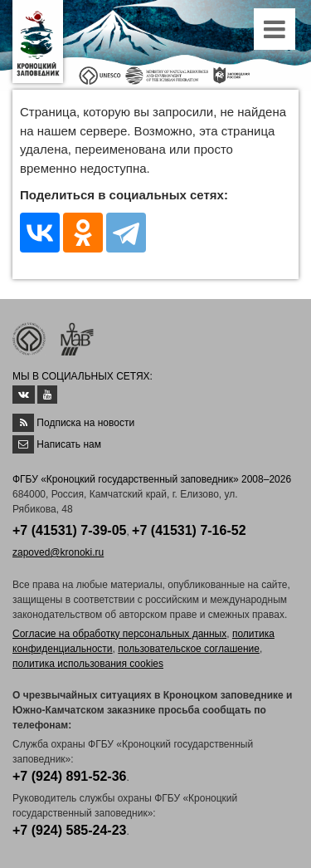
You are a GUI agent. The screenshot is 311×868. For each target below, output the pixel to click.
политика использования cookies (88, 664)
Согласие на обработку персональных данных (119, 634)
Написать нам (69, 444)
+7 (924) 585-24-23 (69, 830)
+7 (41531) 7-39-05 (69, 530)
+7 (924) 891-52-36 (69, 776)
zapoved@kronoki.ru (58, 552)
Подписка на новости (85, 423)
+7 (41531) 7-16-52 (189, 530)
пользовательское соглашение (189, 649)
